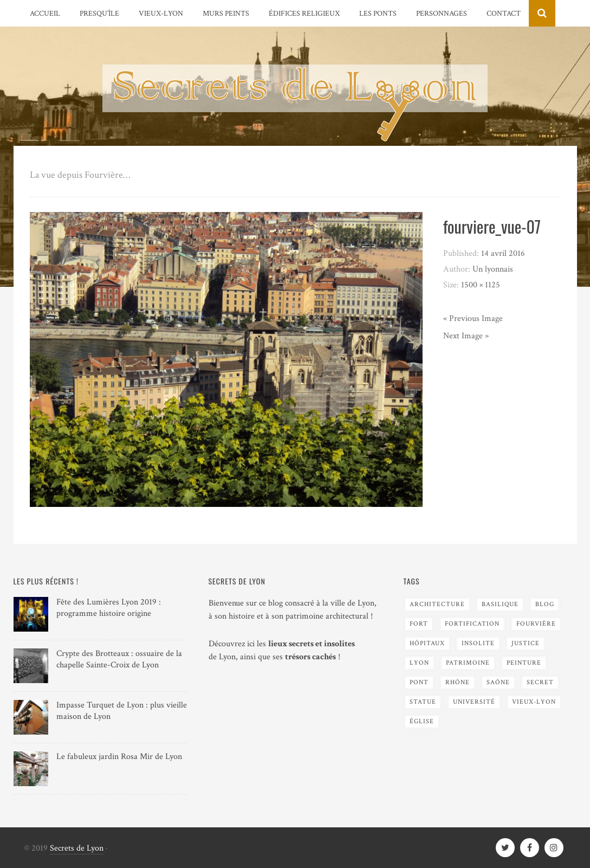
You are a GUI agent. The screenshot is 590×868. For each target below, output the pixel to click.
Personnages (442, 14)
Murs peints (226, 14)
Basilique (500, 604)
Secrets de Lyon (77, 848)
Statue (423, 702)
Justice (526, 643)
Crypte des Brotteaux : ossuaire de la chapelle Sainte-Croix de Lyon (119, 659)
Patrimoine (468, 663)
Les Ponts (378, 14)
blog (545, 604)
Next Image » (466, 336)
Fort (419, 624)
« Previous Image (473, 319)
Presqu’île (99, 14)
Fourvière (536, 624)
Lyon (419, 663)
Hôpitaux (427, 643)
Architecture (437, 604)
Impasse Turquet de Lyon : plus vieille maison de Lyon (122, 711)
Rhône (458, 682)
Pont (419, 682)
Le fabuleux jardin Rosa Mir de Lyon (119, 757)
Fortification (472, 624)
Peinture (524, 663)
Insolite (478, 643)
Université (474, 702)
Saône (498, 682)
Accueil (45, 14)
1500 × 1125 (481, 285)
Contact (504, 14)
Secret (540, 682)
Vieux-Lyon (161, 14)
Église (422, 721)
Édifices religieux (304, 14)
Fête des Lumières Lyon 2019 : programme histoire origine (109, 608)
